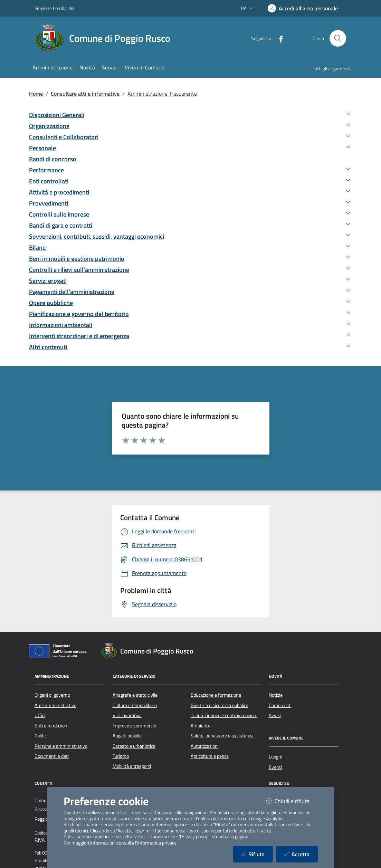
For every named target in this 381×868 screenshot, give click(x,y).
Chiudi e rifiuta (292, 801)
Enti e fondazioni (51, 726)
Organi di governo (52, 695)
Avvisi (275, 715)
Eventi (275, 767)
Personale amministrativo (61, 746)
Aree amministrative (55, 705)
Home (36, 94)
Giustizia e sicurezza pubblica (220, 705)
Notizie (276, 695)
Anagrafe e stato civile (135, 695)
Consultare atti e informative (85, 94)
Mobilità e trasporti (132, 766)
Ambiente (201, 726)
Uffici (40, 715)
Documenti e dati (52, 756)
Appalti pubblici (127, 736)
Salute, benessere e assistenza (222, 736)
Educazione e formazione (216, 695)
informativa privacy (157, 843)
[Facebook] (278, 38)
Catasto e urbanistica (134, 746)
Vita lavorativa (127, 715)
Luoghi (275, 757)
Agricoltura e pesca (210, 756)
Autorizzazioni (205, 746)
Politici (41, 736)
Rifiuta (257, 854)
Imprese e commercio (134, 726)
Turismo (121, 756)
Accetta (301, 854)
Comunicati (280, 705)
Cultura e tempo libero (135, 705)
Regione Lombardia (55, 8)
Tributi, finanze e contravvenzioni (224, 715)
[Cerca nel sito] (338, 38)
